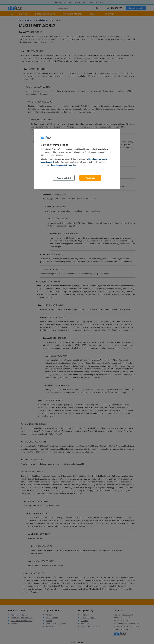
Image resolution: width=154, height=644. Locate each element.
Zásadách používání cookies (63, 165)
